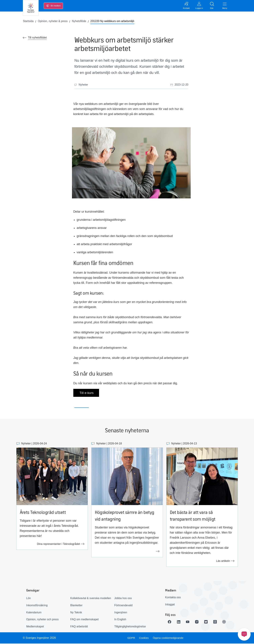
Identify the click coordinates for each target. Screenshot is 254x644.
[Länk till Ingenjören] (227, 622)
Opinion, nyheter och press (42, 620)
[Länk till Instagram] (198, 622)
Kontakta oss (173, 598)
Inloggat (170, 605)
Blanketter (76, 606)
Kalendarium (34, 613)
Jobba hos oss (123, 599)
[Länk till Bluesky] (208, 622)
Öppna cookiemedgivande (169, 638)
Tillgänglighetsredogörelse (130, 627)
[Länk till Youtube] (189, 622)
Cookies (144, 638)
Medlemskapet (35, 627)
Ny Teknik (76, 613)
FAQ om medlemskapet (84, 620)
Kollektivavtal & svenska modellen (91, 599)
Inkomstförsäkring (37, 606)
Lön (29, 599)
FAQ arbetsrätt (79, 627)
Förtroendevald (123, 606)
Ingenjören (121, 613)
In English (120, 620)
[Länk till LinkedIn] (179, 622)
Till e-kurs (86, 393)
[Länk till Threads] (217, 622)
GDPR (131, 638)
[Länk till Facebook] (170, 622)
